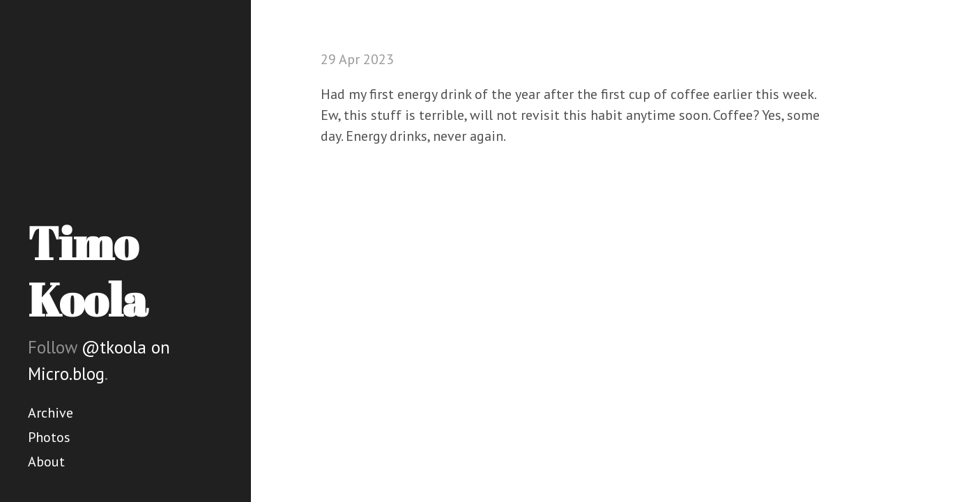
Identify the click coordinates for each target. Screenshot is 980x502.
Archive (51, 413)
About (46, 462)
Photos (49, 437)
